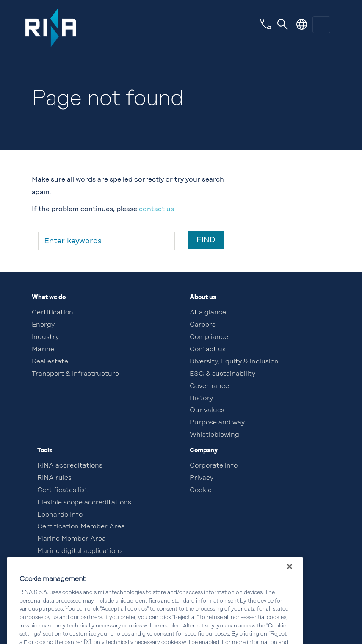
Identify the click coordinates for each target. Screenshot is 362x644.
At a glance (208, 313)
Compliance (209, 337)
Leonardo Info (60, 515)
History (201, 399)
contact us (156, 209)
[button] (302, 24)
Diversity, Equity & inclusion (234, 362)
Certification (53, 313)
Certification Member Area (81, 527)
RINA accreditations (70, 466)
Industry (45, 337)
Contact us (208, 350)
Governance (209, 386)
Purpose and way (217, 423)
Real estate (50, 362)
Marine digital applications (80, 551)
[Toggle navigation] (282, 25)
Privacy (202, 478)
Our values (207, 410)
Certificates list (62, 490)
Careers (203, 325)
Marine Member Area (72, 539)
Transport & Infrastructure (75, 374)
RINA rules (54, 478)
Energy (43, 325)
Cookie (201, 490)
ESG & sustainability (222, 374)
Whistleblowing (214, 435)
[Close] (290, 577)
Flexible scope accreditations (84, 503)
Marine (43, 350)
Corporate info (214, 466)
